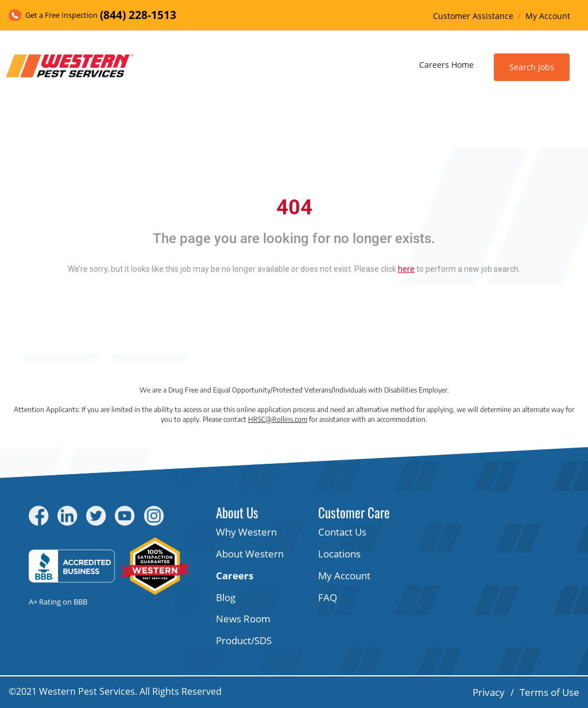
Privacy (489, 692)
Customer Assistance (473, 16)
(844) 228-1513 (138, 15)
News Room (243, 619)
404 (294, 207)
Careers (235, 576)
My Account (548, 16)
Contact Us (342, 532)
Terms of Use (550, 692)
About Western (250, 554)
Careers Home (446, 65)
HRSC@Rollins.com (278, 419)
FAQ (328, 597)
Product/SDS (244, 640)
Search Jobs (532, 67)
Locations (339, 554)
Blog (226, 597)
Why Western (246, 532)
